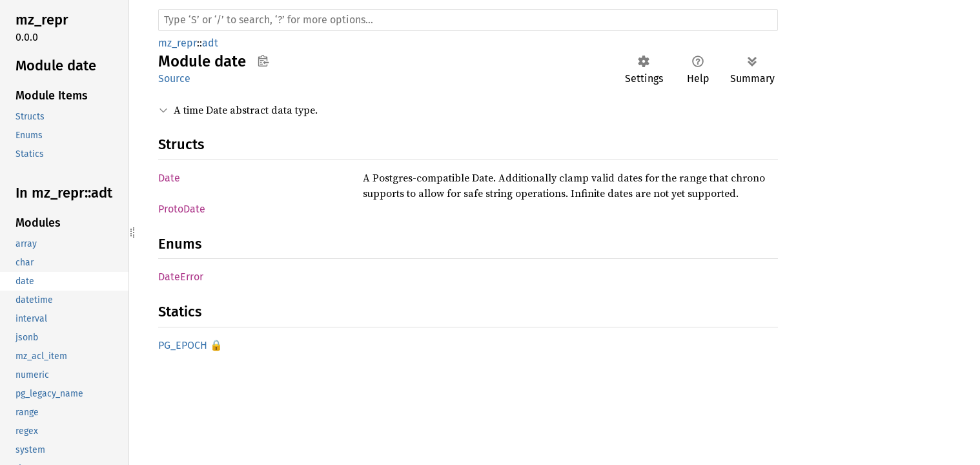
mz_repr (178, 43)
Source (174, 78)
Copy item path (263, 61)
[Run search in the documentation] (468, 20)
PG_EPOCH (183, 345)
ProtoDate (182, 209)
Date (169, 178)
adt (210, 43)
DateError (181, 277)
